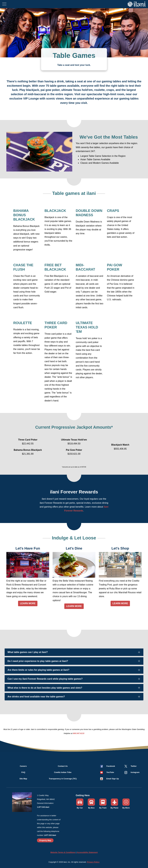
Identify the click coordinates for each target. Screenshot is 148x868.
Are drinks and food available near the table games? (36, 697)
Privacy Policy (93, 862)
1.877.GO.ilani (43, 807)
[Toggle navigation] (4, 4)
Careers (23, 766)
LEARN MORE (28, 603)
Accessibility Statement (87, 852)
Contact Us (63, 766)
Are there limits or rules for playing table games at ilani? (38, 670)
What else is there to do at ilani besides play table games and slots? (45, 688)
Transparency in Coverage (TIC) (63, 779)
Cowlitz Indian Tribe (63, 772)
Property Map (45, 840)
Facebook (111, 766)
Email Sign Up (113, 779)
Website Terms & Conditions (63, 852)
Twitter (134, 766)
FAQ (23, 772)
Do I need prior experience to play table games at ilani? (38, 661)
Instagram (135, 772)
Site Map (23, 779)
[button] (107, 772)
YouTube (110, 772)
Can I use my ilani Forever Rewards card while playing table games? (45, 679)
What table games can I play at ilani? (28, 652)
